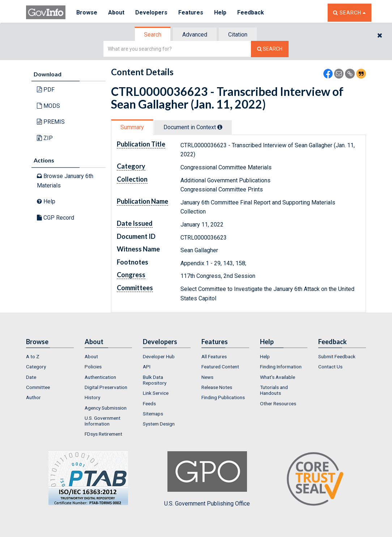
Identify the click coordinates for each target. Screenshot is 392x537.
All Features (214, 356)
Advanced (195, 35)
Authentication (100, 377)
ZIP (45, 138)
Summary (132, 127)
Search (153, 35)
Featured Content (220, 367)
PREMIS (51, 122)
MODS (48, 106)
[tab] (153, 35)
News (207, 377)
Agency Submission (106, 408)
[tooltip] (220, 127)
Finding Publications (223, 397)
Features (191, 12)
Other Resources (278, 403)
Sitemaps (153, 414)
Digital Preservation (106, 387)
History (92, 397)
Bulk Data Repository (155, 380)
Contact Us (330, 367)
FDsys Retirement (103, 434)
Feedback (251, 12)
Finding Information (281, 367)
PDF (46, 90)
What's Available (278, 377)
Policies (93, 367)
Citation (238, 35)
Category (36, 367)
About (116, 12)
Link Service (156, 393)
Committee (38, 387)
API (147, 367)
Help (220, 12)
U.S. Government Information (103, 421)
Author (33, 397)
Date (31, 377)
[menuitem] (50, 356)
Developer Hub (159, 356)
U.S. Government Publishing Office (207, 479)
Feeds (149, 403)
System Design (159, 424)
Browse (87, 12)
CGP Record (56, 218)
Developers (151, 12)
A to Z (33, 356)
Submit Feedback (337, 356)
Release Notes (217, 387)
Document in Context (193, 127)
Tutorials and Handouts (274, 390)
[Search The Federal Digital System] (270, 49)
